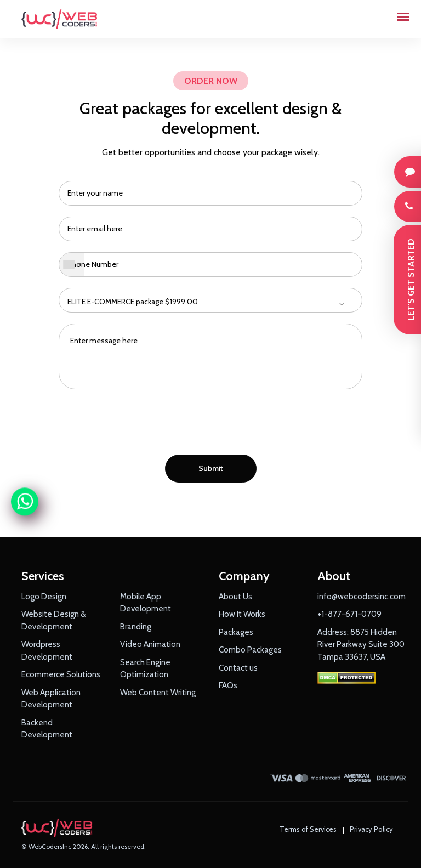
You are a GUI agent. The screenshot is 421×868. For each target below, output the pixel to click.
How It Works (242, 614)
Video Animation (150, 644)
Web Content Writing (158, 693)
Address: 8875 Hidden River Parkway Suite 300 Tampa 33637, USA (361, 645)
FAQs (228, 685)
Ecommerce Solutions (61, 674)
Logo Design (44, 597)
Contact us (238, 668)
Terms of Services (308, 829)
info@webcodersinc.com (362, 597)
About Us (235, 597)
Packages (236, 632)
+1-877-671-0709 (349, 614)
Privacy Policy (371, 829)
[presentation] (210, 425)
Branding (136, 627)
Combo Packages (250, 650)
